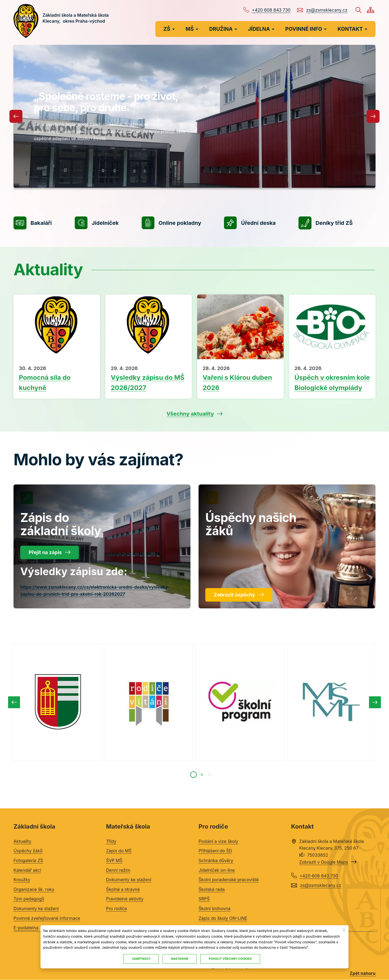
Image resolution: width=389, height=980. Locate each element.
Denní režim (118, 870)
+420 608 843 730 (271, 10)
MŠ (190, 29)
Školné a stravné (123, 889)
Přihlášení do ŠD (215, 851)
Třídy (111, 841)
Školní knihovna (214, 908)
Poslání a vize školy (218, 841)
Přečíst (57, 379)
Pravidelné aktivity (125, 899)
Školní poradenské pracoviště (229, 880)
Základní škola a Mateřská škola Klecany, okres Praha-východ (76, 21)
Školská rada (212, 889)
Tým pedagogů (29, 899)
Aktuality (22, 841)
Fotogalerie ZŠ (28, 860)
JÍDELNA (259, 29)
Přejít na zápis (45, 552)
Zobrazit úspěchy (234, 595)
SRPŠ (204, 899)
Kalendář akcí (27, 870)
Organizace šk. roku (34, 889)
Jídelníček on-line (217, 870)
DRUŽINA (221, 29)
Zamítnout (141, 959)
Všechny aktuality (190, 414)
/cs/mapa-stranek (370, 10)
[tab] (193, 775)
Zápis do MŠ (119, 851)
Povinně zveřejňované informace (47, 918)
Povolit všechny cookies (230, 959)
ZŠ (167, 29)
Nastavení (180, 959)
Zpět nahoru (363, 973)
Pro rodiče (117, 908)
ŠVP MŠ (114, 860)
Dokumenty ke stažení (36, 908)
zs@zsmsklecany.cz (327, 10)
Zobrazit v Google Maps (324, 862)
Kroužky (22, 880)
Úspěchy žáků (28, 851)
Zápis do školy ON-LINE (223, 918)
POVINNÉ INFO (304, 29)
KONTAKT (350, 29)
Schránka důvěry (216, 860)
